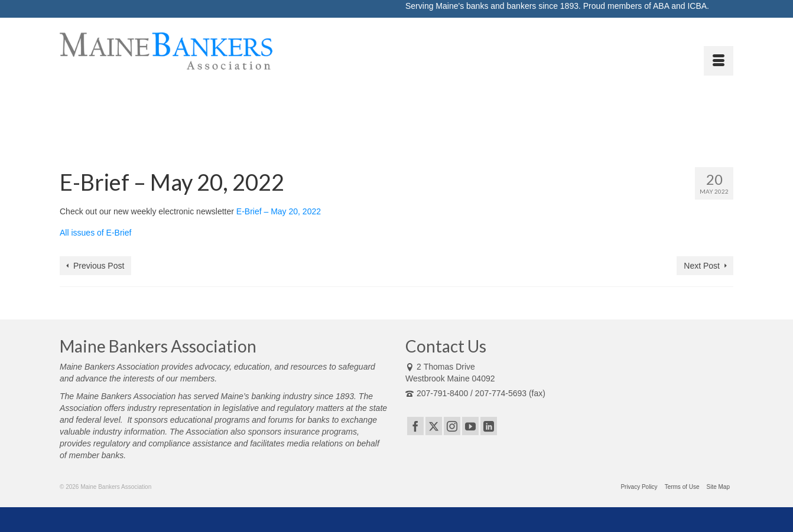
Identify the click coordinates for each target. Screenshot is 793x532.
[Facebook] (415, 426)
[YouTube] (470, 426)
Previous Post (99, 266)
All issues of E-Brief (95, 233)
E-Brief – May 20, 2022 (279, 211)
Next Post (702, 266)
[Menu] (719, 61)
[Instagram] (452, 426)
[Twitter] (434, 426)
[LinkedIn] (489, 426)
